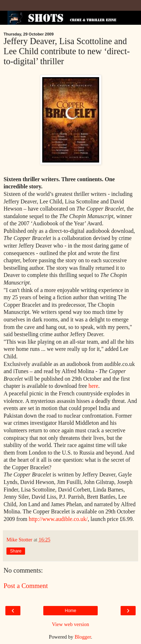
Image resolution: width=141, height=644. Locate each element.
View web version (70, 624)
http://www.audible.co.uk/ (58, 519)
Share (16, 551)
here (93, 386)
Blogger (83, 637)
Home (70, 611)
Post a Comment (26, 586)
